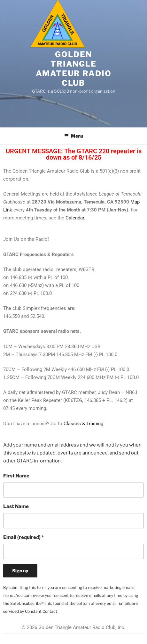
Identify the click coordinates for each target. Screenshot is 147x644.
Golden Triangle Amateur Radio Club (74, 69)
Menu (74, 136)
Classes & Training (83, 424)
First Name (16, 476)
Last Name (16, 506)
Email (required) (23, 537)
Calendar (75, 218)
